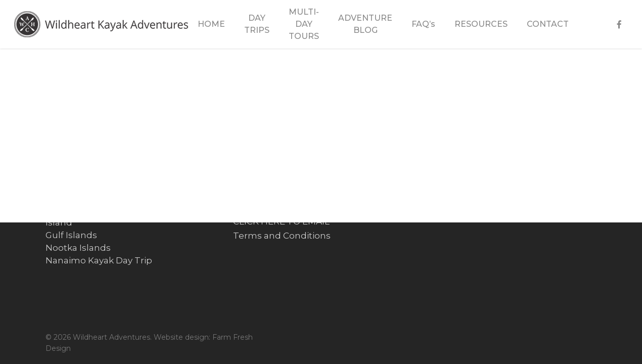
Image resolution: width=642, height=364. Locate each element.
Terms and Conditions (282, 236)
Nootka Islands (78, 248)
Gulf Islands (71, 235)
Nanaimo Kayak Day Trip (99, 261)
